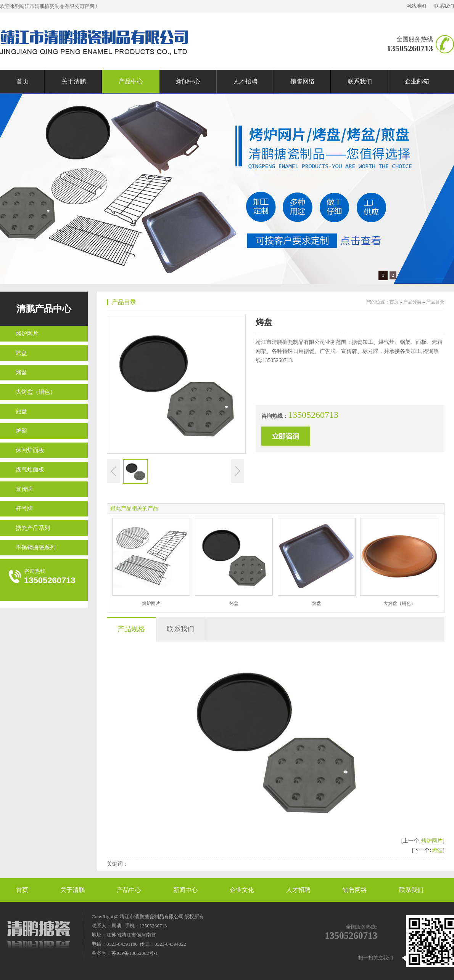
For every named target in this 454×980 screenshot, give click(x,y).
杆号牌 (24, 508)
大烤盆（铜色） (36, 392)
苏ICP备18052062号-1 (135, 953)
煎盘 (21, 411)
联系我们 (444, 6)
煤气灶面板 (30, 470)
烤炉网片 (27, 334)
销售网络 (303, 81)
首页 (23, 81)
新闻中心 (188, 81)
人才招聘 (245, 81)
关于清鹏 (74, 81)
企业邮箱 (417, 81)
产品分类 (412, 302)
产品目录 (124, 302)
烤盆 (21, 372)
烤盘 (21, 353)
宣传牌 (24, 489)
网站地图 (416, 6)
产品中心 (131, 81)
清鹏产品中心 (44, 309)
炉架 (21, 431)
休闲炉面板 (30, 450)
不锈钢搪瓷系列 (36, 547)
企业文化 (242, 890)
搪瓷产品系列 (33, 528)
